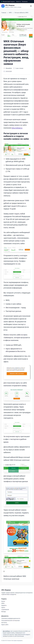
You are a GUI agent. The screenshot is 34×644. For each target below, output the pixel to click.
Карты (3, 607)
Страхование (5, 609)
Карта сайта (5, 625)
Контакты (4, 623)
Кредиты (4, 605)
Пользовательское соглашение (11, 620)
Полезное (25, 2)
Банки (3, 601)
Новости (18, 2)
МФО (3, 603)
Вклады (4, 612)
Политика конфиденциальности (11, 618)
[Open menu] (31, 6)
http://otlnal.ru (17, 128)
